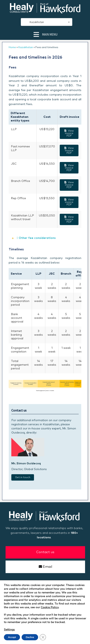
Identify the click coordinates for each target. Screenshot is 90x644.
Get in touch (23, 478)
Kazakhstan (26, 47)
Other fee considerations (36, 238)
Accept (12, 637)
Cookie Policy (50, 607)
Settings (9, 630)
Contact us (45, 552)
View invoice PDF (69, 133)
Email (45, 567)
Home (12, 47)
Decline (30, 637)
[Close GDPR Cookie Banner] (43, 637)
